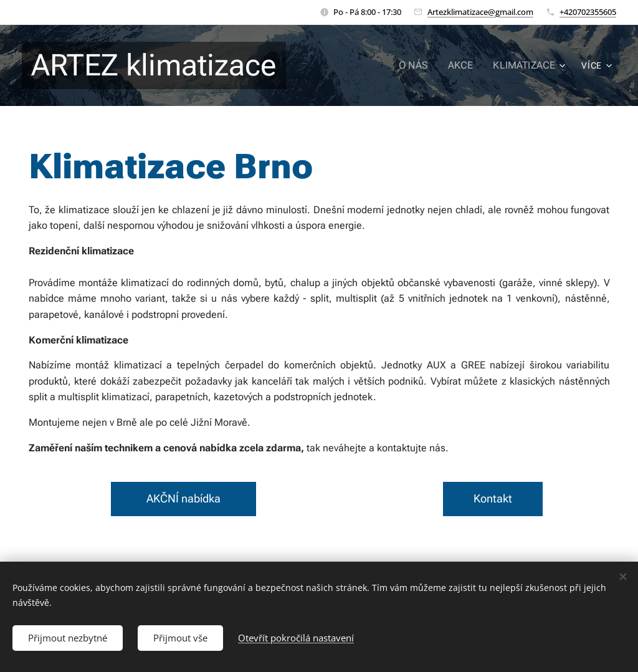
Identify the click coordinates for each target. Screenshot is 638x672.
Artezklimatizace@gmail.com (480, 12)
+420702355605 (588, 12)
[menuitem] (423, 65)
